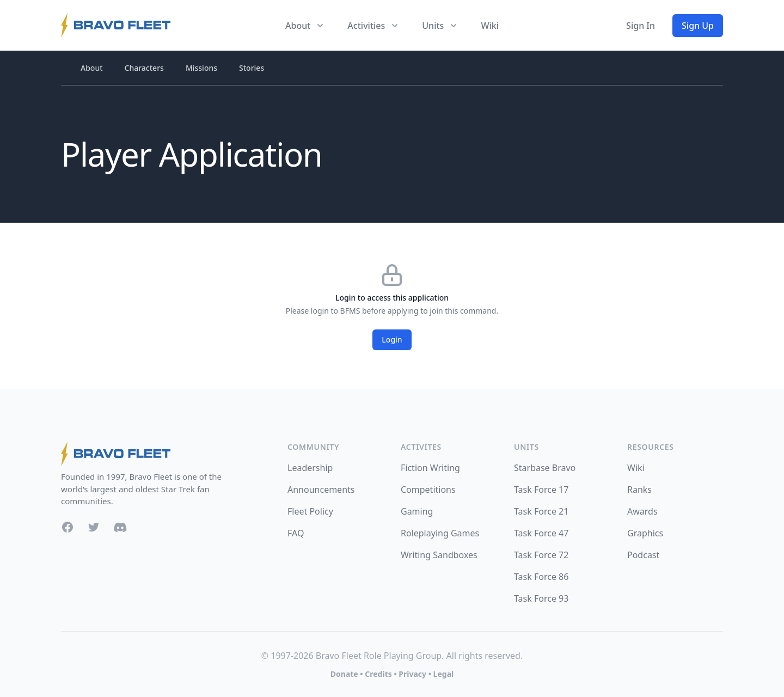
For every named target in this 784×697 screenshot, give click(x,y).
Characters (144, 68)
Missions (201, 68)
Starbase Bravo (545, 468)
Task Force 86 (541, 577)
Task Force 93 (541, 598)
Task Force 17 (541, 490)
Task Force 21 (541, 511)
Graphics (645, 533)
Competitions (428, 490)
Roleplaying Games (440, 533)
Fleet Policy (310, 511)
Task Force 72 (541, 555)
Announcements (321, 490)
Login (392, 340)
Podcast (643, 555)
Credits (378, 674)
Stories (252, 68)
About (92, 68)
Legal (444, 674)
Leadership (310, 468)
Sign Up (698, 26)
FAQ (296, 533)
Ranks (639, 490)
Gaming (417, 511)
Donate (344, 674)
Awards (642, 511)
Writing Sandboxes (439, 555)
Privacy (412, 674)
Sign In (641, 26)
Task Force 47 (541, 533)
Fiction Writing (430, 468)
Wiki (490, 26)
